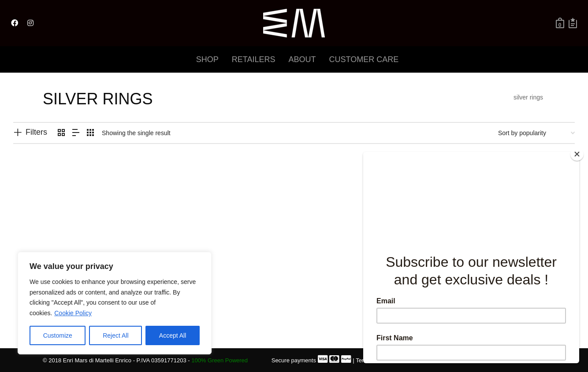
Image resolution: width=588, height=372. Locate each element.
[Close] (577, 154)
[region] (115, 303)
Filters (36, 132)
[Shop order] (536, 133)
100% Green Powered (220, 360)
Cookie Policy (73, 313)
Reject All (115, 335)
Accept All (173, 335)
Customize (58, 335)
